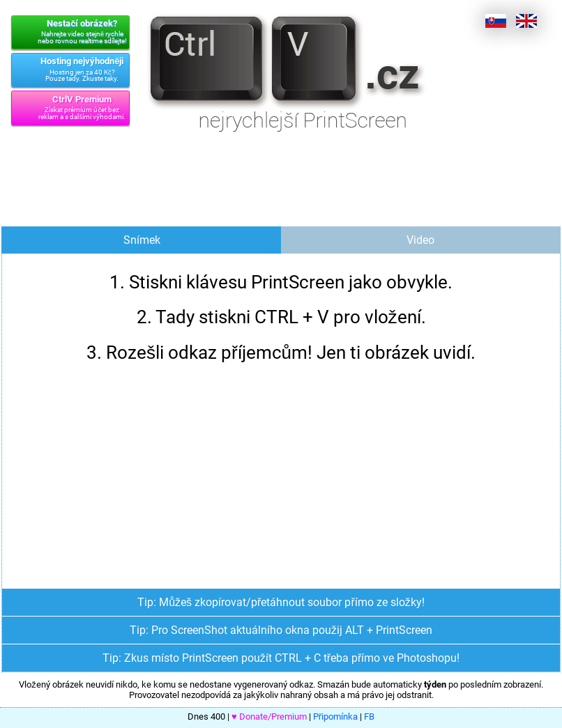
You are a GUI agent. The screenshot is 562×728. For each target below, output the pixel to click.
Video (420, 240)
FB (369, 717)
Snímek (142, 240)
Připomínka (335, 717)
